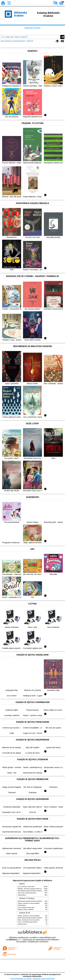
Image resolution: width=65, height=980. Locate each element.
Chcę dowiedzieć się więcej (21, 979)
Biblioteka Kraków (33, 28)
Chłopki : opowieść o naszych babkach (29, 903)
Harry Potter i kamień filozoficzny (27, 893)
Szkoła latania (22, 895)
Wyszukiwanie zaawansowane (13, 41)
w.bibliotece (13, 940)
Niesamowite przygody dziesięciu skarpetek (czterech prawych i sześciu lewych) (40, 891)
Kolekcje (30, 41)
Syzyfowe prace (22, 924)
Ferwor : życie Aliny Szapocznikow (27, 922)
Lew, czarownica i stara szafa (26, 887)
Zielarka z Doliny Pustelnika (26, 909)
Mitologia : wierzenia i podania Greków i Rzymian (32, 889)
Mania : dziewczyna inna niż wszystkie (29, 920)
